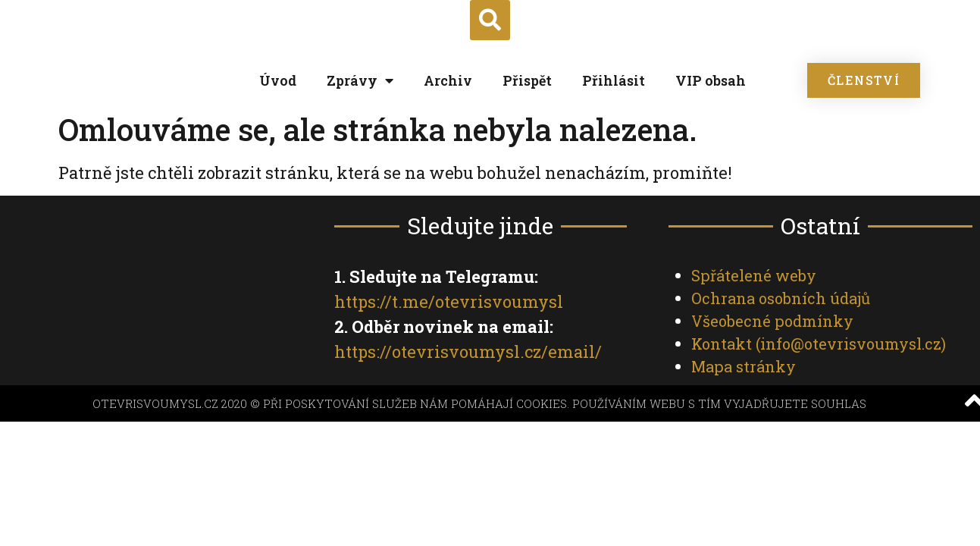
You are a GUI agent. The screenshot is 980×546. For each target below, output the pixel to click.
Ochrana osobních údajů (781, 298)
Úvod (278, 80)
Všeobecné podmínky (772, 321)
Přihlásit (614, 80)
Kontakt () (819, 344)
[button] (490, 20)
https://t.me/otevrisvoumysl (449, 301)
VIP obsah (711, 80)
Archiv (448, 80)
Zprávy (360, 80)
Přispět (527, 80)
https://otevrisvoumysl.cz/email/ (468, 351)
